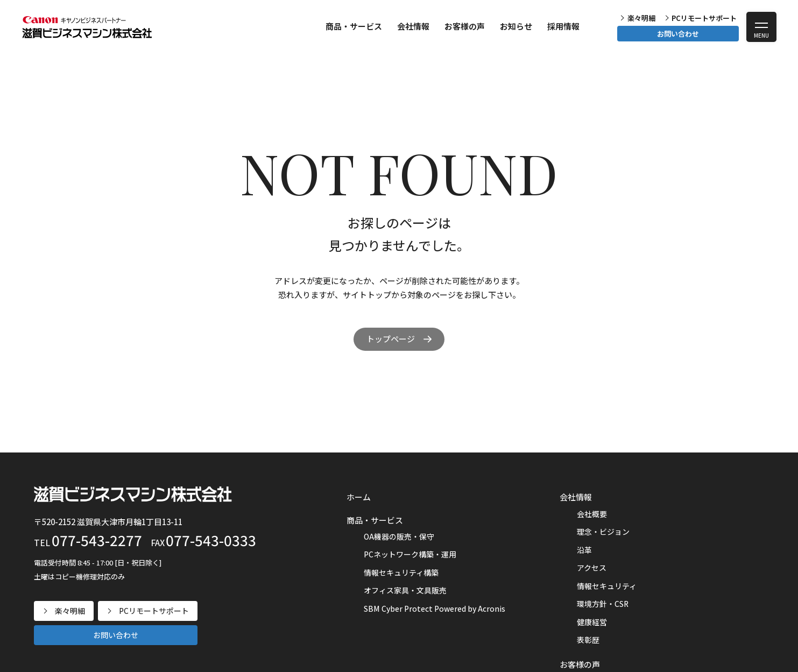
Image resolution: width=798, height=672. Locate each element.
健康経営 (592, 622)
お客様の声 (465, 26)
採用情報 (563, 26)
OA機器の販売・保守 (399, 536)
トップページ (391, 339)
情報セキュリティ (607, 586)
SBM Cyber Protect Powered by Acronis (435, 609)
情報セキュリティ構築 (401, 572)
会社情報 (413, 26)
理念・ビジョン (603, 532)
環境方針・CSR (603, 604)
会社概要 (592, 514)
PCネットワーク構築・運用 (410, 554)
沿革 (584, 550)
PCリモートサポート (704, 18)
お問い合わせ (678, 34)
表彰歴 (588, 640)
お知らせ (516, 26)
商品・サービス (354, 26)
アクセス (592, 568)
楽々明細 (641, 18)
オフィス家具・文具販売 (405, 590)
